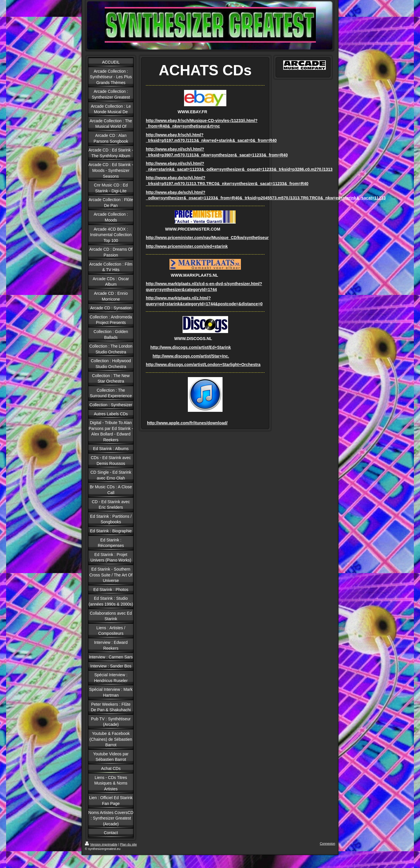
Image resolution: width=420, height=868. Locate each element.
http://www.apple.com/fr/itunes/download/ (187, 423)
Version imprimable (101, 844)
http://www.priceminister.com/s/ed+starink (187, 246)
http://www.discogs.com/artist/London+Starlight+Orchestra (203, 365)
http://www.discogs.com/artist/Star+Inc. (191, 356)
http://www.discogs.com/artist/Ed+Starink (191, 347)
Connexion (327, 843)
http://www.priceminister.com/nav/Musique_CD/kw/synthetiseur (207, 238)
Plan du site (128, 844)
